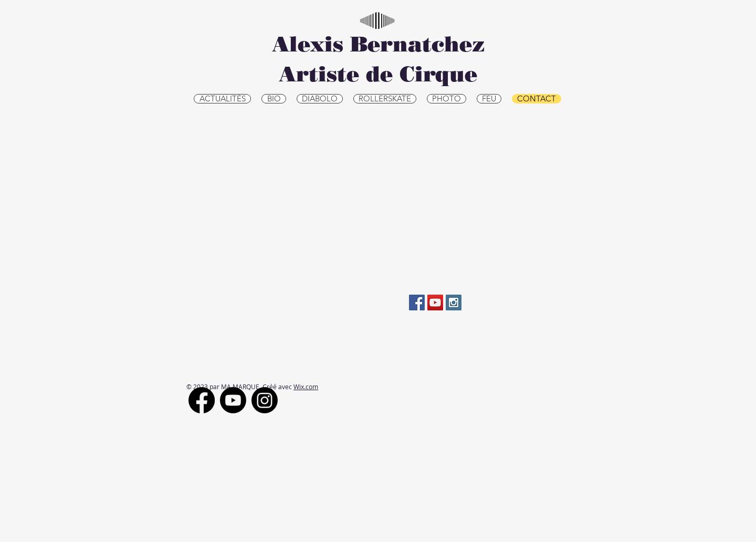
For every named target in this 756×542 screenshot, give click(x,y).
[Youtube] (233, 400)
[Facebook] (202, 400)
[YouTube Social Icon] (435, 303)
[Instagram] (265, 400)
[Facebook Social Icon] (417, 303)
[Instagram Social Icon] (454, 303)
